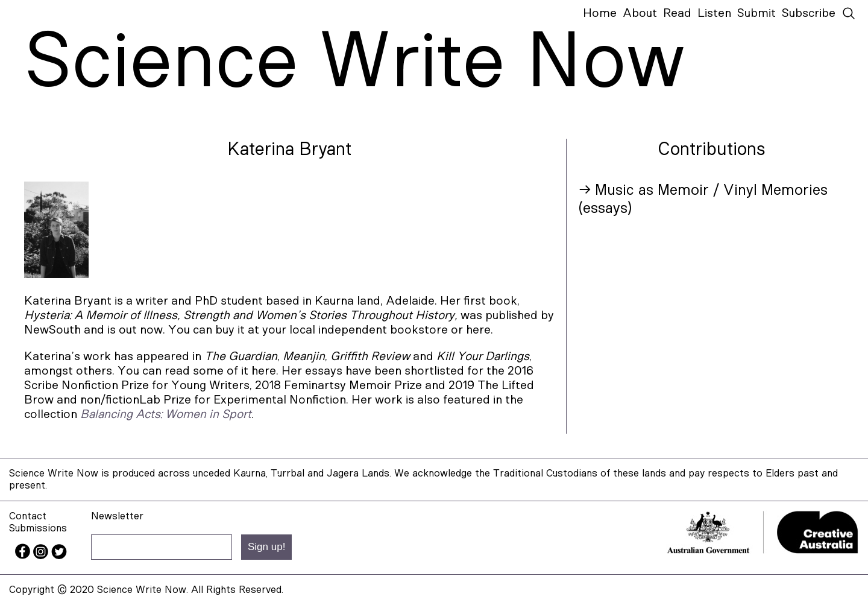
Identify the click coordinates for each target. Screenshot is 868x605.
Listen (714, 13)
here (264, 371)
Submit (756, 13)
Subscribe (809, 13)
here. (480, 330)
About (640, 13)
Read (677, 13)
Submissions (38, 528)
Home (600, 13)
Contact (28, 516)
